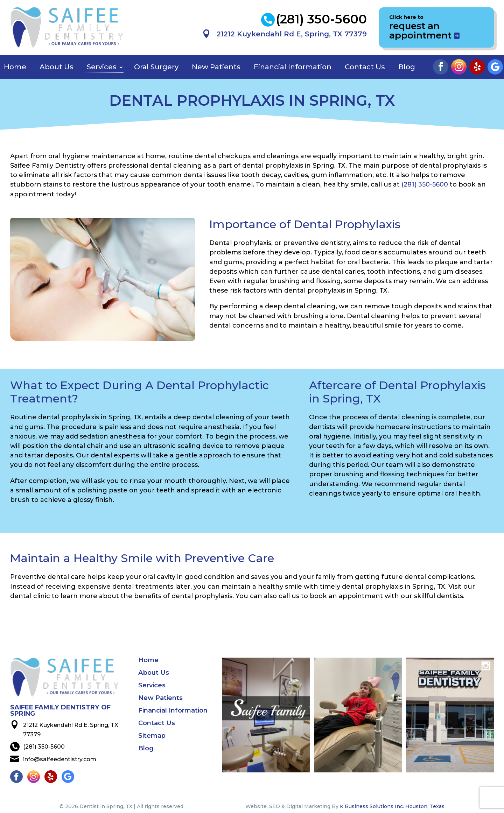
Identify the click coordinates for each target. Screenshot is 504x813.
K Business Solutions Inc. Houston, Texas (392, 806)
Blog (407, 67)
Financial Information (293, 67)
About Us (57, 67)
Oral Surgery (156, 67)
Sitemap (152, 736)
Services (102, 67)
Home (15, 67)
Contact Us (365, 67)
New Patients (216, 67)
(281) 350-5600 (425, 184)
